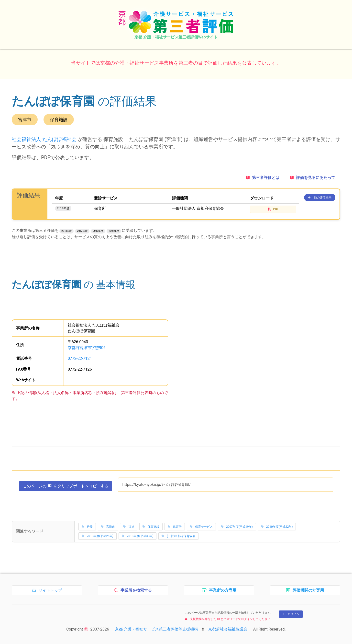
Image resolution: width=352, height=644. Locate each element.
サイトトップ (48, 592)
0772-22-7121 (80, 358)
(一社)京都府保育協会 (178, 536)
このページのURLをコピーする (66, 487)
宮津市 (108, 527)
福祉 (129, 527)
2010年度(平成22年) (277, 527)
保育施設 (151, 527)
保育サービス (201, 527)
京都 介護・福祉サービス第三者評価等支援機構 (156, 629)
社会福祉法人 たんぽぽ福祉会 (44, 139)
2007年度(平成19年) (237, 527)
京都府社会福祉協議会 (228, 629)
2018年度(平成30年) (138, 536)
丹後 (87, 527)
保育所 (175, 527)
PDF (273, 209)
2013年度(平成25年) (98, 536)
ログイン (291, 614)
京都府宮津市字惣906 (87, 348)
